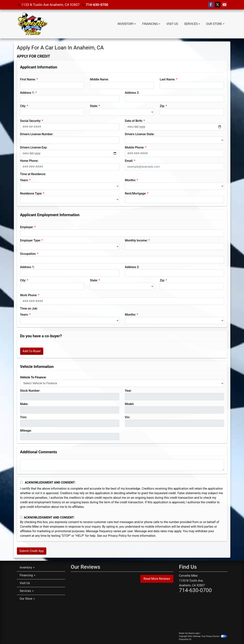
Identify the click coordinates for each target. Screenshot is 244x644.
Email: (129, 161)
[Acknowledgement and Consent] (21, 482)
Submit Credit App (32, 551)
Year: (128, 391)
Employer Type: (30, 240)
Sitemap (197, 636)
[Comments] (122, 465)
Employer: (27, 227)
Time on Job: (29, 309)
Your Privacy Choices (214, 636)
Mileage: (26, 431)
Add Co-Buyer (32, 351)
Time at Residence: (33, 174)
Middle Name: (99, 79)
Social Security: (31, 121)
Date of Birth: (134, 121)
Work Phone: (29, 295)
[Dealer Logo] (32, 24)
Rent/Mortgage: (136, 193)
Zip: (162, 106)
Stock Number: (30, 391)
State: (94, 106)
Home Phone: (29, 161)
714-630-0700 (97, 5)
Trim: (24, 417)
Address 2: (132, 93)
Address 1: (27, 93)
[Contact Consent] (21, 517)
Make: (24, 404)
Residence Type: (31, 193)
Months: (131, 180)
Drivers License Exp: (34, 147)
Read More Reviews (157, 579)
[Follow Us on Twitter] (218, 5)
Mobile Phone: (135, 147)
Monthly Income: (136, 240)
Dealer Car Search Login (189, 633)
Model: (130, 404)
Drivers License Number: (37, 134)
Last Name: (167, 79)
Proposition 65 (185, 639)
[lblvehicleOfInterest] (122, 383)
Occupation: (28, 254)
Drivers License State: (140, 134)
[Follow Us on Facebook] (211, 5)
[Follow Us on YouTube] (224, 5)
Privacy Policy (117, 536)
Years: (24, 180)
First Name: (28, 79)
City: (23, 106)
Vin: (128, 417)
